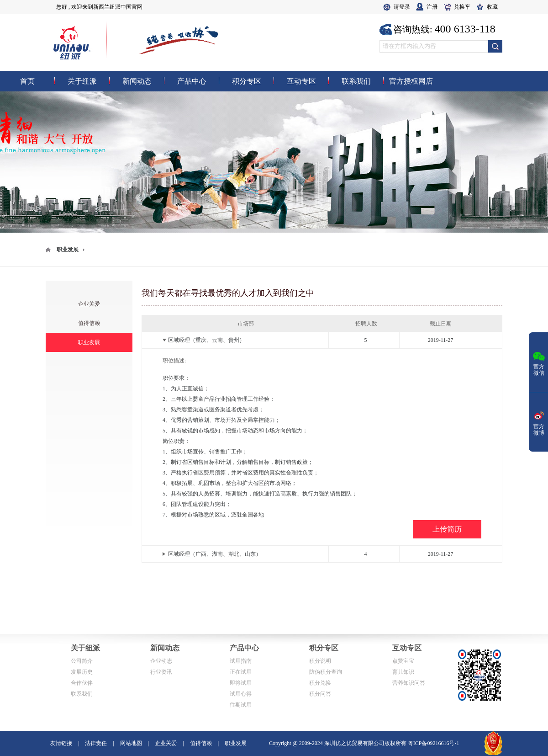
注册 (432, 7)
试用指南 (241, 661)
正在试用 (241, 672)
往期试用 (241, 705)
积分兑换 (320, 683)
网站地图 (131, 743)
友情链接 (61, 743)
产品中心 (244, 648)
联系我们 (82, 694)
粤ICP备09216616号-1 (434, 743)
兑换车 (462, 7)
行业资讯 (161, 672)
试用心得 (241, 694)
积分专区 (324, 648)
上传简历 (447, 529)
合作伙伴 (82, 683)
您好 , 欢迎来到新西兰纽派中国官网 (99, 7)
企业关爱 (89, 304)
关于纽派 (85, 648)
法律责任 (96, 743)
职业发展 (68, 250)
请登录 (402, 7)
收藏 (492, 7)
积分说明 (320, 661)
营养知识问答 (409, 683)
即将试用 (241, 683)
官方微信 (539, 363)
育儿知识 (403, 672)
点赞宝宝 (403, 661)
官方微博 (539, 423)
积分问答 (320, 694)
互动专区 (407, 648)
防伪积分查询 (326, 672)
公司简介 (82, 661)
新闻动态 (165, 648)
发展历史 (82, 672)
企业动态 (161, 661)
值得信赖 (89, 323)
